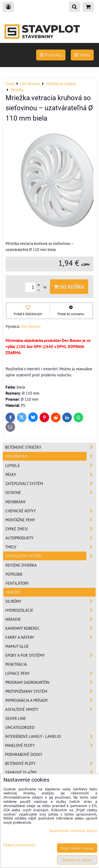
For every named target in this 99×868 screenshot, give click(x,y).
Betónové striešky (51, 447)
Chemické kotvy (51, 511)
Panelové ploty (51, 745)
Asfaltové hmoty (51, 709)
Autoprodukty (51, 538)
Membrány (15, 502)
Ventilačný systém (51, 556)
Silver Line (16, 718)
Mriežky (13, 592)
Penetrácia (16, 664)
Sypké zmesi (51, 529)
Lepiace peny (51, 673)
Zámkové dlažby (51, 772)
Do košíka (69, 287)
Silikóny (51, 601)
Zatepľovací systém (51, 484)
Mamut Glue (17, 646)
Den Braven (51, 456)
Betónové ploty (51, 763)
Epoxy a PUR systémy (51, 655)
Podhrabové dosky (24, 754)
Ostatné (51, 493)
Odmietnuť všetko (77, 860)
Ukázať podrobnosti (19, 845)
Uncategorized (20, 727)
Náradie (51, 619)
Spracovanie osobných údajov (73, 830)
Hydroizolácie (51, 610)
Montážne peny (51, 520)
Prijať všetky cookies (77, 848)
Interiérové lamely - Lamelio (51, 736)
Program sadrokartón (51, 682)
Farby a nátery (51, 637)
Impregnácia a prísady (51, 700)
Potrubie (14, 574)
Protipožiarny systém (51, 691)
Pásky (51, 475)
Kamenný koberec (51, 628)
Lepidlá (51, 466)
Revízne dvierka (21, 565)
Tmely (51, 547)
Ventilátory (17, 583)
